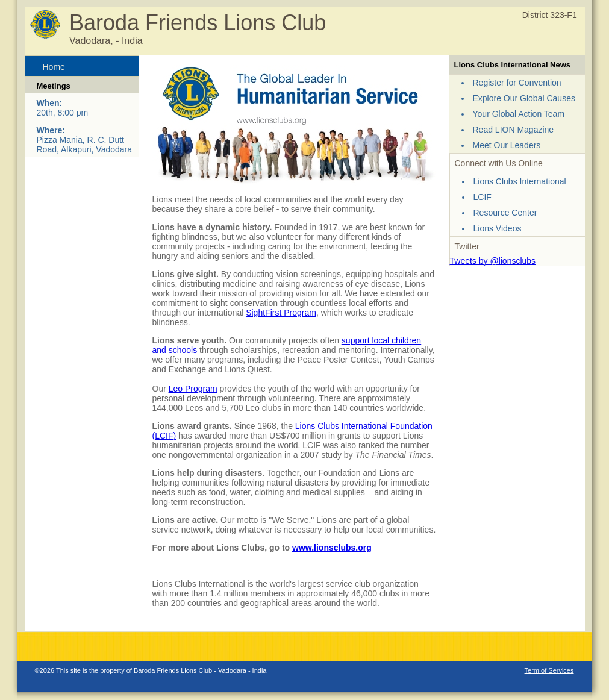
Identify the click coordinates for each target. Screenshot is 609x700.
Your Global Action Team (519, 114)
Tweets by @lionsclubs (493, 261)
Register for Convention (517, 83)
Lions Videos (498, 228)
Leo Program (193, 389)
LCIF (483, 197)
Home (54, 67)
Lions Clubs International (520, 181)
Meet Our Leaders (507, 145)
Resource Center (505, 213)
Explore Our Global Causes (524, 98)
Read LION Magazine (514, 130)
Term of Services (549, 670)
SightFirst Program (281, 313)
